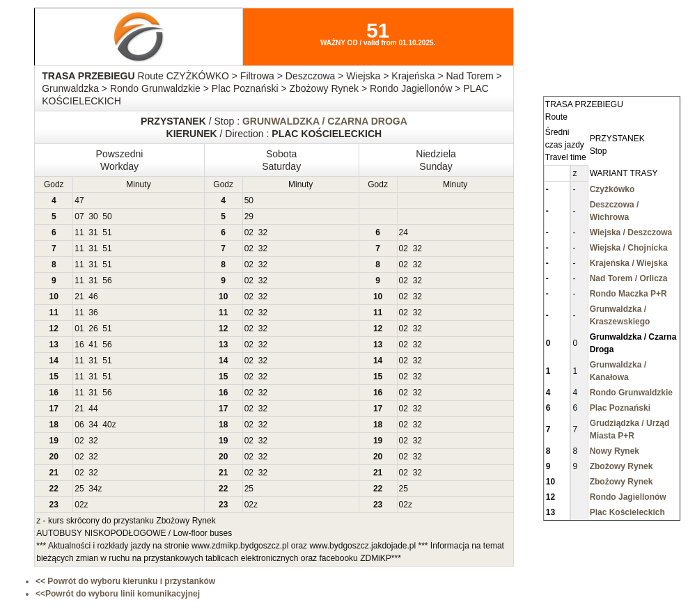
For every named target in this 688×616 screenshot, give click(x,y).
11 (79, 232)
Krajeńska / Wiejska (629, 263)
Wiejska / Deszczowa (631, 232)
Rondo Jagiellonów (628, 497)
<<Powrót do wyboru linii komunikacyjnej (118, 594)
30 (93, 216)
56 (107, 281)
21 (79, 297)
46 (93, 297)
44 (93, 409)
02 (249, 232)
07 (79, 216)
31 (93, 232)
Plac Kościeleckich (627, 512)
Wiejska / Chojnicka (629, 248)
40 (107, 425)
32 (263, 232)
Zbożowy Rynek (621, 466)
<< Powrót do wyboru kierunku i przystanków (125, 581)
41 (93, 345)
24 (404, 232)
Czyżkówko (612, 189)
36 (93, 313)
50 (249, 200)
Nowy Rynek (615, 451)
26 (93, 329)
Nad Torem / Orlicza (629, 278)
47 (79, 200)
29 (249, 216)
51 (107, 232)
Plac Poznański (620, 408)
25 (79, 489)
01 (79, 329)
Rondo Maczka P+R (628, 294)
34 (93, 425)
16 (79, 345)
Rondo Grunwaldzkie (631, 393)
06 (79, 425)
